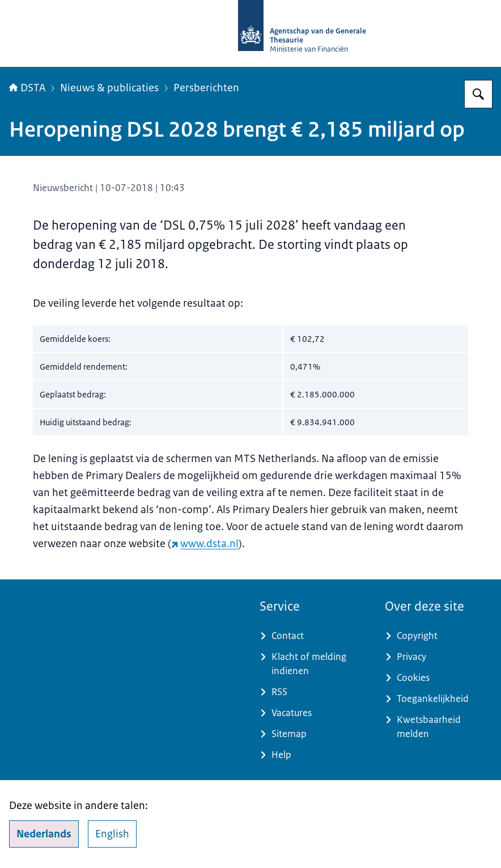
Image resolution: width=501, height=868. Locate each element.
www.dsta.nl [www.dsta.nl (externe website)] (205, 544)
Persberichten (206, 88)
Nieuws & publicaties (109, 88)
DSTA (27, 88)
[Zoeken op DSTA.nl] (478, 94)
